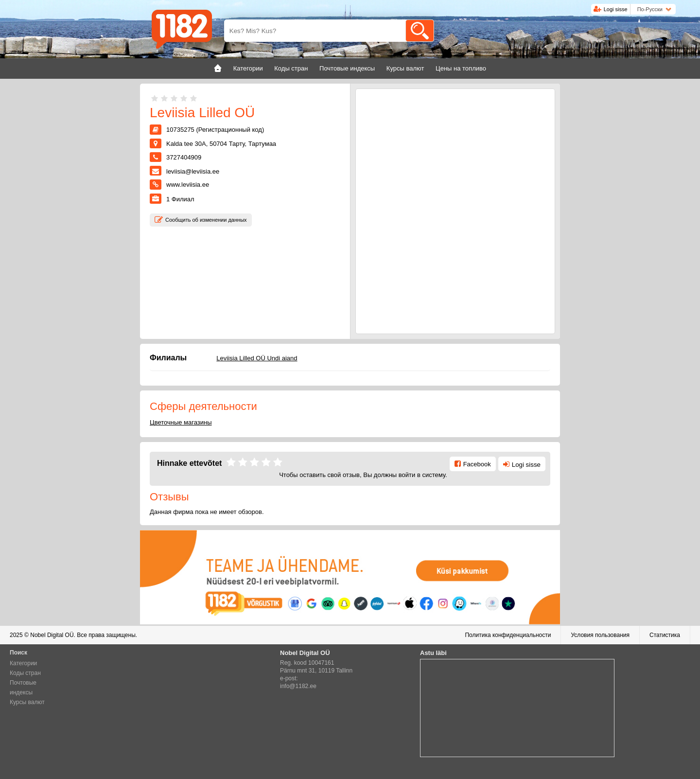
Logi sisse (616, 9)
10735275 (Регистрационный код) (215, 130)
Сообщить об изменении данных (206, 220)
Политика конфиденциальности (508, 635)
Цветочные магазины (181, 422)
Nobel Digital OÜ (52, 635)
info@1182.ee (298, 686)
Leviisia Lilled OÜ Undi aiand (257, 358)
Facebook (477, 464)
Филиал (180, 199)
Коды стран (25, 673)
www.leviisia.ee (188, 185)
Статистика (665, 635)
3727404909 (184, 157)
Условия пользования (600, 635)
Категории (23, 663)
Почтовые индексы (23, 688)
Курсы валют (27, 702)
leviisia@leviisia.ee (193, 171)
